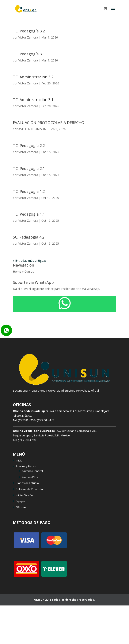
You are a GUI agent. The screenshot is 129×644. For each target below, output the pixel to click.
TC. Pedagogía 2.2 (29, 145)
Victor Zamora (28, 37)
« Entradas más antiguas (30, 261)
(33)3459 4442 (45, 420)
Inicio (19, 460)
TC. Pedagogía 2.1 (29, 168)
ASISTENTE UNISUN (32, 129)
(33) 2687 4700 (27, 440)
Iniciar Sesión (24, 495)
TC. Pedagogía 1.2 (29, 191)
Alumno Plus (30, 477)
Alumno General (32, 471)
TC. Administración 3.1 (33, 100)
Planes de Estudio (27, 483)
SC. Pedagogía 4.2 (29, 237)
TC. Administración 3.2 (33, 77)
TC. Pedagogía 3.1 (29, 54)
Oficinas (21, 507)
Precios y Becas (26, 466)
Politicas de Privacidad (30, 489)
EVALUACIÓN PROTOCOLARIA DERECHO (49, 123)
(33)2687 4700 (26, 420)
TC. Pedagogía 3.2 (29, 31)
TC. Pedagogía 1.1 (29, 214)
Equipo (20, 501)
